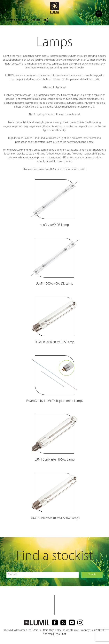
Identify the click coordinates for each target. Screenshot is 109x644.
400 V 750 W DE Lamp (54, 225)
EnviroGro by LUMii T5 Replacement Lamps (55, 401)
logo (55, 8)
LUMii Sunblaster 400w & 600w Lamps (55, 518)
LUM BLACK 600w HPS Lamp (54, 342)
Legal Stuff (60, 634)
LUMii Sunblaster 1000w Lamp (54, 460)
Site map (48, 634)
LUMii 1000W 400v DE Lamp (54, 284)
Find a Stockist (18, 20)
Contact (35, 20)
